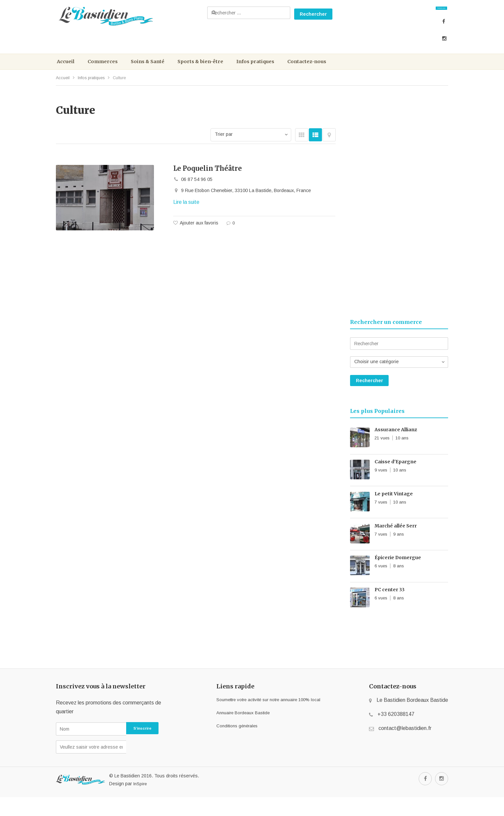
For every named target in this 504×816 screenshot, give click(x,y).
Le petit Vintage (394, 509)
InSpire (140, 803)
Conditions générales (230, 745)
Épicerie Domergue (398, 576)
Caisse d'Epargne (395, 476)
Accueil (67, 68)
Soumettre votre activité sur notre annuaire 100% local (268, 718)
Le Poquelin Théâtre (208, 177)
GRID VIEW (302, 144)
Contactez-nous (421, 13)
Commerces (107, 68)
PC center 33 (390, 609)
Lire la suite (186, 213)
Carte (329, 144)
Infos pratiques (273, 68)
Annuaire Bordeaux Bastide (237, 731)
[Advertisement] (399, 210)
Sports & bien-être (213, 68)
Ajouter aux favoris (199, 234)
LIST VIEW (315, 144)
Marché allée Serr (396, 542)
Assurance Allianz (396, 443)
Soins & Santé (156, 68)
